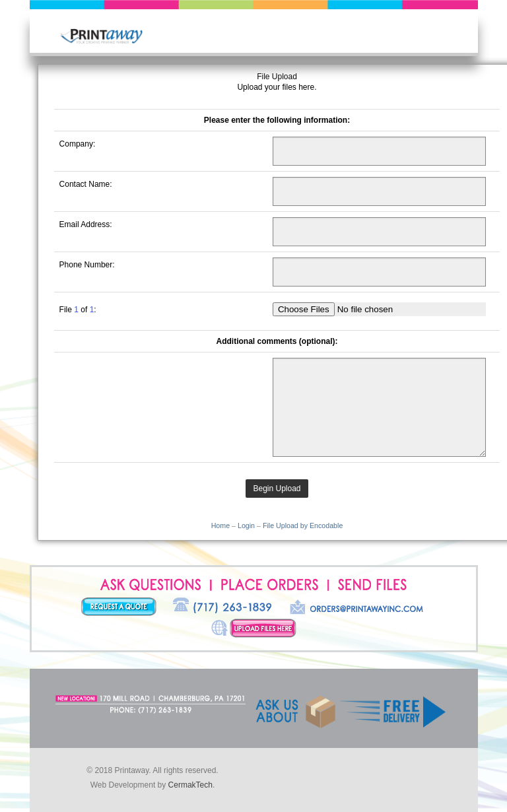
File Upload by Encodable (303, 525)
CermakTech (190, 785)
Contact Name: (86, 184)
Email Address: (86, 224)
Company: (78, 144)
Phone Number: (87, 265)
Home (220, 525)
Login (246, 525)
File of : (78, 310)
